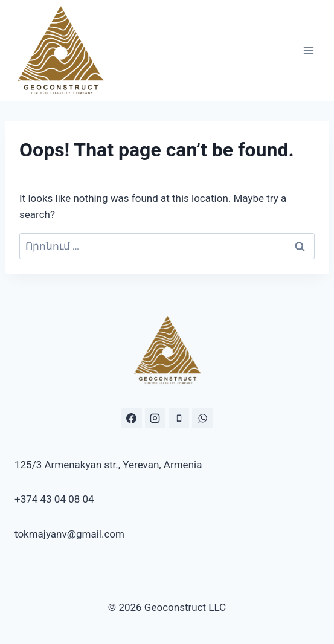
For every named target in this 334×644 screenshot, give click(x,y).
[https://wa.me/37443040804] (202, 418)
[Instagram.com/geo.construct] (155, 418)
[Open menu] (308, 50)
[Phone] (179, 418)
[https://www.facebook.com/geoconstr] (132, 418)
